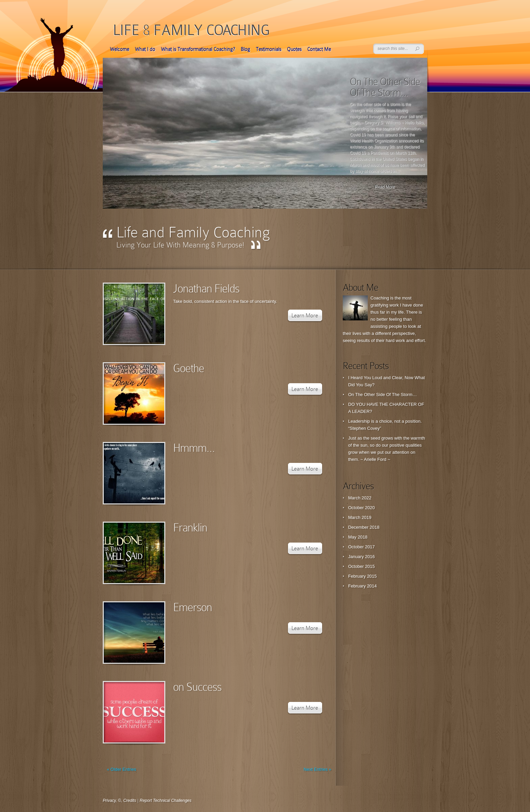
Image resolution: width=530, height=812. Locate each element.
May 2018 (358, 537)
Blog (245, 49)
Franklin (190, 528)
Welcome (119, 49)
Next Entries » (317, 769)
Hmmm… (194, 448)
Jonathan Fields (206, 289)
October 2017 (362, 547)
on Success (197, 687)
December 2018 (364, 527)
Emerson (192, 607)
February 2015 (363, 576)
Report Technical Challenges (165, 801)
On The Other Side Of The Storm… (385, 87)
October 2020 (362, 508)
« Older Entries (122, 769)
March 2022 (360, 498)
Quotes (294, 49)
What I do (145, 49)
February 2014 (363, 586)
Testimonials (269, 49)
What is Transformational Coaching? (198, 49)
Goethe (189, 368)
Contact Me (319, 49)
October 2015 (362, 566)
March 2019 (360, 517)
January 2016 (362, 557)
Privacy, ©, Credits (119, 801)
